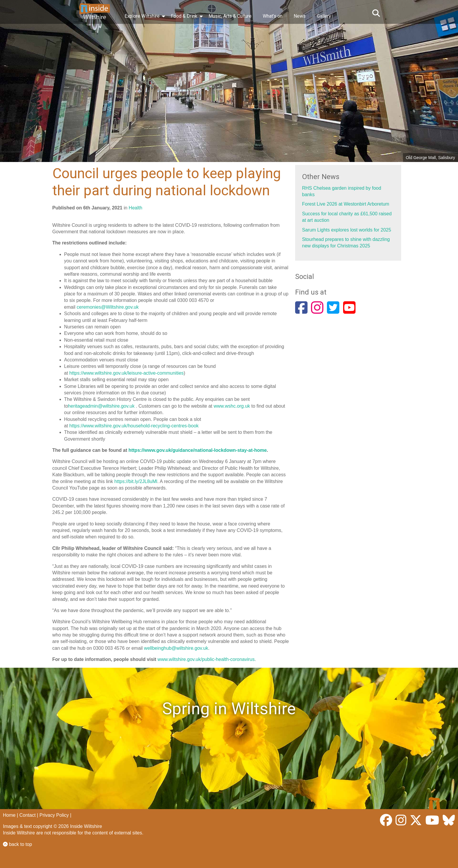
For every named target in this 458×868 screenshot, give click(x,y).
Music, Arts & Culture (230, 16)
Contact (28, 815)
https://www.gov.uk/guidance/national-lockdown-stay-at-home (197, 450)
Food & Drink (184, 16)
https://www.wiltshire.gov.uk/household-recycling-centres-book (134, 426)
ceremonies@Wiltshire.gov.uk (108, 307)
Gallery (324, 16)
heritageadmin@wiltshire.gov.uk (101, 406)
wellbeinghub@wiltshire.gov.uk (176, 648)
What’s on (273, 16)
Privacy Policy (54, 815)
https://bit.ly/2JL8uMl (136, 481)
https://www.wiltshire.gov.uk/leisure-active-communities (126, 373)
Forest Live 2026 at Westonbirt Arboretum (346, 204)
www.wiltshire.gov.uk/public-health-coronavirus (206, 659)
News (300, 16)
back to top (18, 844)
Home (9, 815)
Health (135, 208)
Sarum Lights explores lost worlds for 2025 (347, 230)
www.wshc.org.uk (232, 406)
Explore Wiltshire (142, 16)
